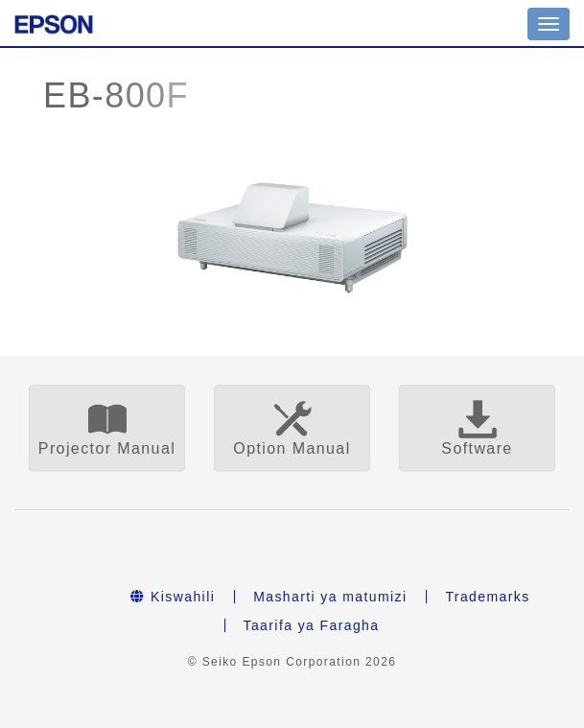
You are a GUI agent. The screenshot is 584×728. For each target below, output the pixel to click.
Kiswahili (173, 597)
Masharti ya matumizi (330, 597)
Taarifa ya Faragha (312, 625)
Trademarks (487, 597)
